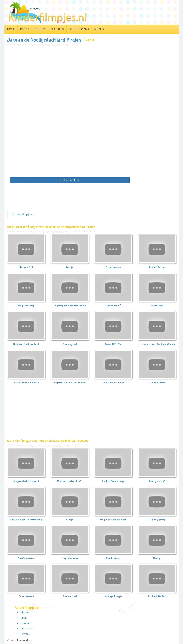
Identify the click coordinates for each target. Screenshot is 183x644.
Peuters (40, 29)
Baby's (25, 29)
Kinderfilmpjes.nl (23, 214)
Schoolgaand (79, 29)
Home (11, 29)
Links (24, 618)
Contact (26, 623)
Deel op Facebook (70, 180)
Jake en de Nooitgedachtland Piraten (44, 40)
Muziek (99, 29)
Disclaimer (27, 628)
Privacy (25, 634)
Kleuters (57, 29)
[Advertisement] (92, 72)
